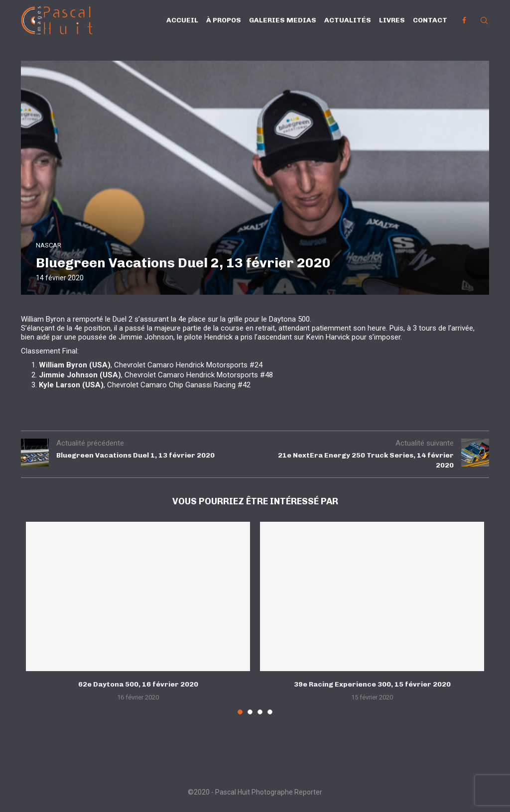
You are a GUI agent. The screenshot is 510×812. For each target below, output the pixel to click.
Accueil (182, 20)
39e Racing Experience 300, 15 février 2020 (372, 684)
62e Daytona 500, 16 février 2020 (138, 684)
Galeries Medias (283, 20)
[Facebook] (464, 20)
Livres (392, 20)
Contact (430, 20)
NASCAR (49, 245)
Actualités (348, 20)
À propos (224, 20)
